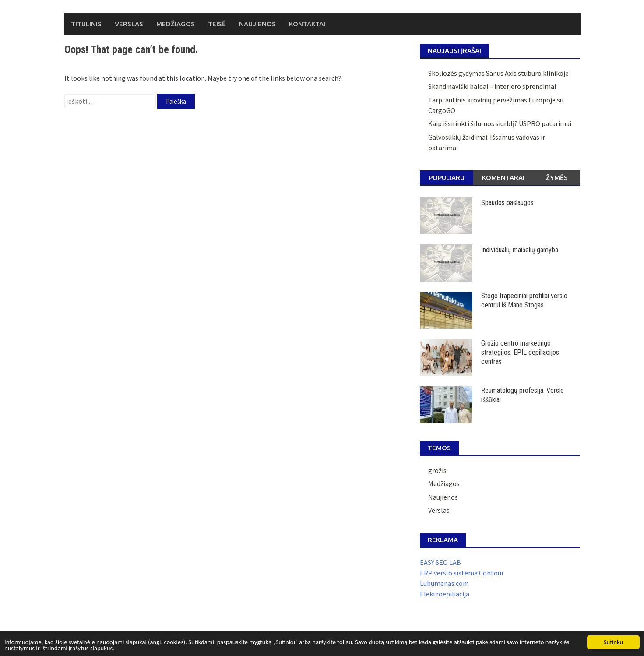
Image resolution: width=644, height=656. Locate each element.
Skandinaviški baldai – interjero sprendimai (492, 86)
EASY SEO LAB (440, 562)
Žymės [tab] (557, 178)
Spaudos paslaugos (507, 203)
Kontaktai (307, 24)
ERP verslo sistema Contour (462, 573)
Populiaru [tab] (447, 178)
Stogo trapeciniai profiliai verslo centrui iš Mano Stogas (524, 300)
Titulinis (86, 24)
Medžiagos (176, 24)
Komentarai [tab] (503, 178)
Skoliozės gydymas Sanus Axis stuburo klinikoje (498, 73)
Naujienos (257, 24)
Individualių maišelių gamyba (520, 250)
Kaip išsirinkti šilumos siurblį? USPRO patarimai (500, 123)
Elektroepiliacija (445, 594)
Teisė (217, 24)
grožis (437, 470)
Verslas (129, 24)
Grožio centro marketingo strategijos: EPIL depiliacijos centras (520, 352)
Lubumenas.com (444, 583)
